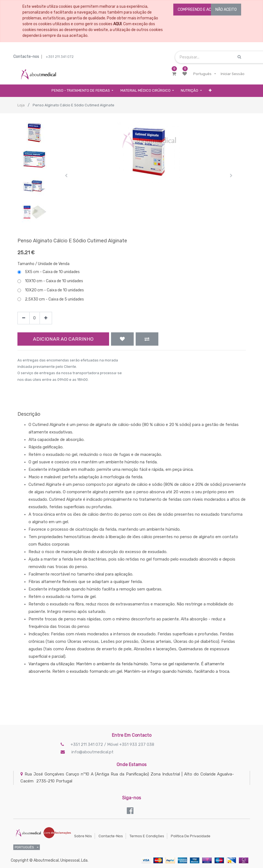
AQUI (117, 24)
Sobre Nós (83, 836)
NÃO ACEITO (226, 10)
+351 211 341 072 (60, 57)
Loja (21, 105)
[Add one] (46, 318)
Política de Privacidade (191, 836)
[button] (210, 91)
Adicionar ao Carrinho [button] (63, 339)
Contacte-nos (111, 836)
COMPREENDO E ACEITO (198, 10)
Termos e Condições (147, 836)
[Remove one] (24, 318)
